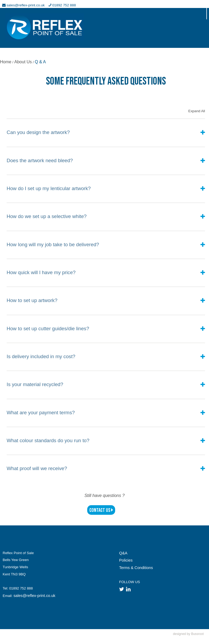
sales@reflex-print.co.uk (34, 596)
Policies (126, 560)
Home (6, 62)
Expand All (197, 111)
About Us (23, 62)
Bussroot (197, 634)
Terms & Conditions (136, 568)
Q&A (123, 553)
